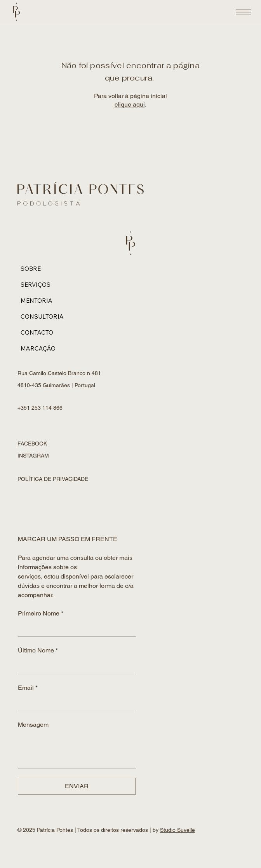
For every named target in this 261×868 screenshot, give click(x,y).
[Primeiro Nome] (75, 629)
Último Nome (38, 651)
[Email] (75, 703)
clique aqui (130, 104)
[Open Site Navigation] (244, 12)
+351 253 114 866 (41, 408)
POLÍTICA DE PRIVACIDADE (53, 479)
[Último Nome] (75, 666)
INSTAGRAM (33, 456)
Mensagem (33, 725)
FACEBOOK (32, 444)
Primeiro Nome (41, 614)
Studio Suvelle (177, 830)
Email (28, 688)
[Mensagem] (77, 750)
